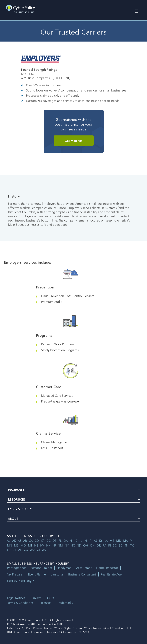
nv (42, 545)
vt (14, 550)
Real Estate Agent (112, 574)
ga (65, 541)
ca (31, 541)
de (55, 541)
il (81, 541)
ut (9, 550)
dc (48, 541)
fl (60, 541)
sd (121, 545)
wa (26, 550)
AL (9, 541)
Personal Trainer (41, 568)
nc (73, 545)
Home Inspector (107, 568)
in (85, 541)
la (106, 541)
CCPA (51, 598)
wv (32, 550)
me (112, 541)
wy (44, 550)
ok (92, 545)
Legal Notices (16, 598)
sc (115, 545)
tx (132, 545)
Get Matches (73, 141)
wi (38, 550)
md (119, 541)
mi (132, 541)
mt (30, 545)
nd (79, 545)
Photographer (16, 568)
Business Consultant (82, 574)
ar (25, 541)
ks (95, 541)
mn (9, 545)
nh (48, 545)
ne (36, 545)
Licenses (45, 603)
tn (126, 545)
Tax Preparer (15, 574)
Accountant (84, 568)
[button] (136, 11)
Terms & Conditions (20, 603)
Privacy (36, 598)
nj (54, 545)
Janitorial (57, 574)
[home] (20, 9)
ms (16, 545)
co (37, 541)
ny (67, 545)
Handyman (64, 568)
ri (109, 545)
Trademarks (65, 603)
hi (71, 541)
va (20, 550)
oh (86, 545)
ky (101, 541)
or (99, 545)
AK (14, 541)
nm (60, 545)
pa (104, 545)
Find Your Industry (19, 581)
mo (23, 545)
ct (43, 541)
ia (90, 541)
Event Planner (37, 574)
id (76, 541)
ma (125, 541)
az (19, 541)
